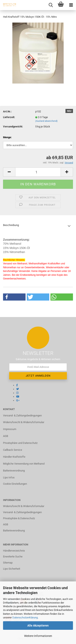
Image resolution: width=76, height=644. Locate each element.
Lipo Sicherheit (12, 569)
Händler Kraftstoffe (14, 457)
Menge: (7, 137)
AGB (6, 436)
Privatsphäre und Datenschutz (20, 443)
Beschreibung (11, 225)
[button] (14, 297)
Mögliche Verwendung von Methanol (24, 464)
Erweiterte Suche (13, 557)
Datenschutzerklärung (25, 617)
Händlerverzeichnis (14, 551)
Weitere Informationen (38, 636)
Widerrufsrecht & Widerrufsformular (24, 422)
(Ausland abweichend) (46, 121)
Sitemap (8, 563)
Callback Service (13, 450)
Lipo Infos (9, 477)
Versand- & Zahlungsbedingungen (22, 415)
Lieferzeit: (9, 117)
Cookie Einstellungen (15, 484)
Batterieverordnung (14, 471)
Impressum (10, 429)
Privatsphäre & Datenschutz (19, 518)
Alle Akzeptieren (38, 626)
